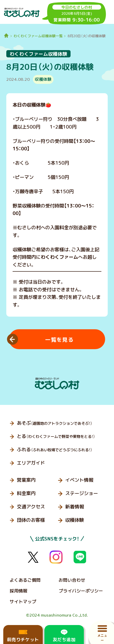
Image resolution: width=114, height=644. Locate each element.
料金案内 (26, 493)
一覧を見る (59, 340)
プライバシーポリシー (81, 591)
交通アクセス (31, 507)
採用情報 (18, 591)
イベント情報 (79, 480)
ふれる (55, 450)
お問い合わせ (72, 580)
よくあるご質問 (25, 580)
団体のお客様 (31, 520)
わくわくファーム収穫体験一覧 (38, 36)
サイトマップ (23, 602)
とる (56, 436)
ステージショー (82, 493)
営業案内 (26, 480)
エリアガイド (31, 463)
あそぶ (55, 423)
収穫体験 (75, 520)
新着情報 (75, 507)
